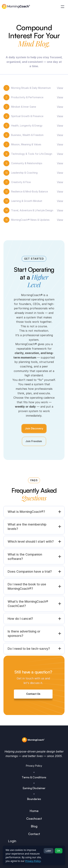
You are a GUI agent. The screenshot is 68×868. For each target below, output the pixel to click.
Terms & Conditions (34, 777)
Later (49, 851)
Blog (34, 826)
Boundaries (34, 799)
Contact (34, 834)
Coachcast (34, 818)
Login (12, 841)
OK (59, 851)
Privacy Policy (34, 766)
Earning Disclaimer (34, 788)
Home (34, 811)
